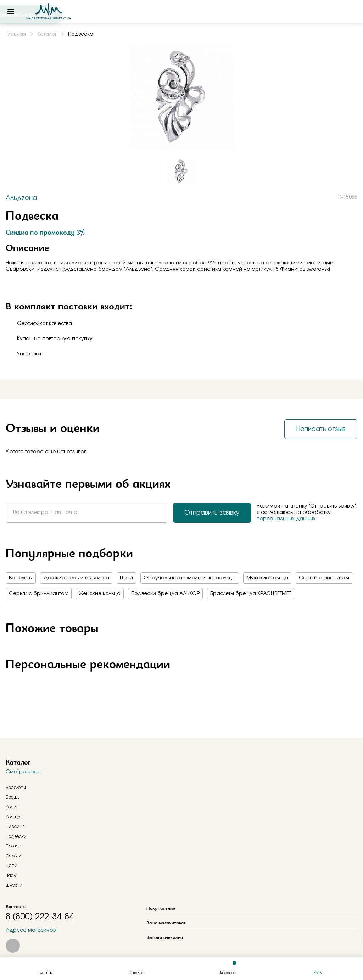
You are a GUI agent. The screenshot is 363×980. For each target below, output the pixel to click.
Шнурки (14, 885)
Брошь (13, 797)
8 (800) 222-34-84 (40, 917)
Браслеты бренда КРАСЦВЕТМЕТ (251, 594)
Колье (12, 807)
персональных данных (286, 519)
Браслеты (21, 578)
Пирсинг (15, 827)
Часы (11, 875)
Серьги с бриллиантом (39, 594)
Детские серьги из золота (76, 578)
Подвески (16, 836)
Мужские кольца (267, 578)
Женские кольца (100, 594)
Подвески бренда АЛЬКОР (165, 594)
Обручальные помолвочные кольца (190, 578)
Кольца (13, 817)
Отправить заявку (212, 513)
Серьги (13, 856)
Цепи (126, 578)
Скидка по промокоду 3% (45, 232)
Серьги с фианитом (324, 578)
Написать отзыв (321, 429)
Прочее (14, 846)
